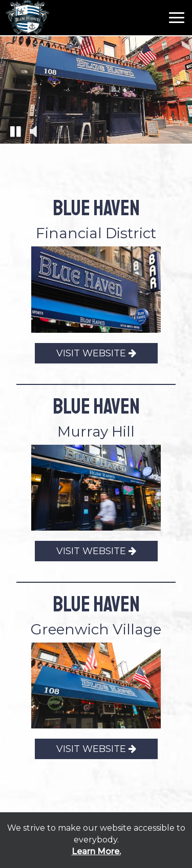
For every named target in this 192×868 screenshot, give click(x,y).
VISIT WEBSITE (86, 355)
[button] (15, 131)
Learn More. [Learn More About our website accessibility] (96, 851)
